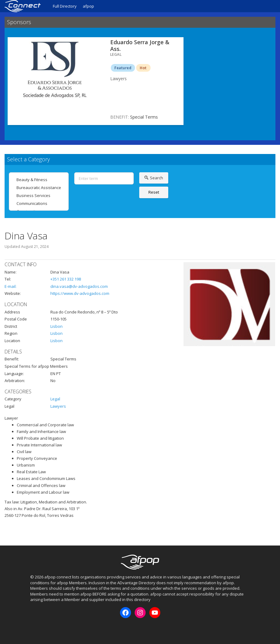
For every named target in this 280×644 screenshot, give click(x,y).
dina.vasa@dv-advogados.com (79, 286)
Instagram (45, 628)
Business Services (39, 195)
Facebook (35, 628)
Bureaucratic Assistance (39, 188)
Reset (154, 192)
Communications (39, 203)
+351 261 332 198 (66, 279)
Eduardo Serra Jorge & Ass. (140, 45)
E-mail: (11, 286)
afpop (88, 6)
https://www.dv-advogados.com (80, 293)
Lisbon (56, 326)
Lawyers (58, 406)
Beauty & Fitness (39, 180)
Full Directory (65, 6)
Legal (55, 399)
